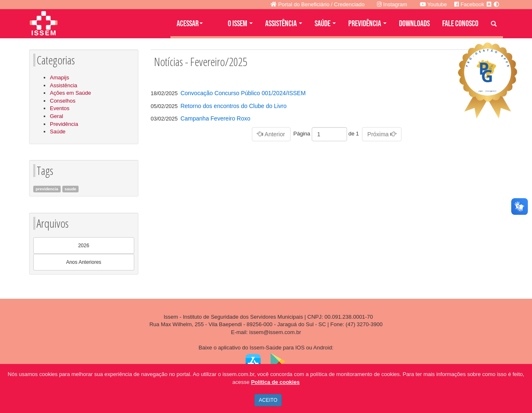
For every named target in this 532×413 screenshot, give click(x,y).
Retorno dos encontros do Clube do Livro (233, 106)
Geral (57, 116)
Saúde (58, 132)
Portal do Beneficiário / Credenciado (318, 4)
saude (70, 189)
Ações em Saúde (70, 93)
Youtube (433, 4)
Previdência (64, 124)
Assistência (64, 85)
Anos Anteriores (84, 262)
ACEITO (268, 400)
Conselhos (63, 101)
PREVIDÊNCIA (367, 24)
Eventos (60, 108)
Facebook (469, 4)
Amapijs (59, 77)
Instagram (392, 4)
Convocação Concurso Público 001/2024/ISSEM (243, 93)
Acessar (190, 24)
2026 (84, 246)
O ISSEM (240, 24)
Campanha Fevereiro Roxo (215, 118)
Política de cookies (275, 382)
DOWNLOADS (414, 24)
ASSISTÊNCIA (284, 24)
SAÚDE (325, 24)
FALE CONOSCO (460, 24)
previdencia (47, 189)
